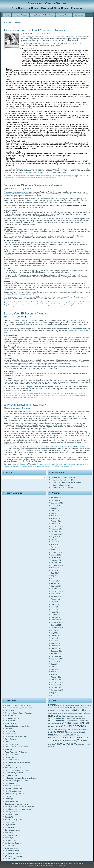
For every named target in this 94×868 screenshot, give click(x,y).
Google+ (41, 173)
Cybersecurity (10, 731)
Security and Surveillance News (16, 804)
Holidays (8, 765)
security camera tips (16, 397)
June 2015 (55, 635)
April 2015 (55, 641)
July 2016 (54, 602)
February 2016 (56, 615)
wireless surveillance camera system (50, 306)
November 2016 (57, 591)
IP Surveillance (36, 396)
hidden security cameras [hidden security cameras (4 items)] (70, 713)
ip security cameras (17, 304)
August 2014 (56, 661)
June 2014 (55, 667)
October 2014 (56, 656)
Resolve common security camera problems (29, 178)
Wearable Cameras (12, 851)
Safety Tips (16, 176)
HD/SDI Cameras (11, 755)
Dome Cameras (11, 739)
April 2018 (55, 547)
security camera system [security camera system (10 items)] (60, 729)
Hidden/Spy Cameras (13, 760)
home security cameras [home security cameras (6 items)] (74, 716)
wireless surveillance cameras (71, 306)
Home (7, 15)
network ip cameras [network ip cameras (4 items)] (73, 721)
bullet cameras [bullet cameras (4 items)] (60, 705)
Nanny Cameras (11, 783)
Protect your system (65, 396)
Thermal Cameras (12, 835)
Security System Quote (76, 864)
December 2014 (57, 651)
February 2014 (56, 677)
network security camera (30, 466)
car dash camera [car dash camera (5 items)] (59, 708)
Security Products (21, 15)
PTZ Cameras (10, 796)
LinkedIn (54, 173)
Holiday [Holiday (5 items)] (80, 713)
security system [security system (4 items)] (61, 735)
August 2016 (56, 599)
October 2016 (56, 594)
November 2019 (57, 498)
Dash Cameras (10, 734)
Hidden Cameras (11, 757)
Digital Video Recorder (50, 864)
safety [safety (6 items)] (57, 723)
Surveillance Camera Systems (47, 3)
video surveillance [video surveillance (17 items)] (66, 744)
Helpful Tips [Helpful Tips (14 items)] (80, 710)
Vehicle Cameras (11, 846)
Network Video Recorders (33, 432)
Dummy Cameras (11, 744)
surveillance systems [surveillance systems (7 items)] (61, 741)
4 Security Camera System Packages (18, 708)
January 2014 (56, 680)
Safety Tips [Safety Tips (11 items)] (66, 723)
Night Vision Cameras (13, 791)
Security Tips (50, 176)
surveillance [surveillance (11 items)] (54, 738)
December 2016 (57, 589)
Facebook (34, 173)
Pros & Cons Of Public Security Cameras (66, 482)
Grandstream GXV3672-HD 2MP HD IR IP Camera (71, 447)
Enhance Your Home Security (62, 488)
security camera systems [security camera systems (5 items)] (80, 730)
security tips (69, 304)
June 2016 (55, 604)
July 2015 (54, 633)
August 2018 (56, 537)
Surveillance (9, 827)
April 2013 (55, 695)
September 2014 (57, 659)
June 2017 (55, 573)
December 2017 (57, 557)
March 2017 (55, 581)
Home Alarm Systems (13, 768)
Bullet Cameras (11, 723)
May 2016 (55, 607)
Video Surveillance (12, 848)
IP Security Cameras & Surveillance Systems (27, 302)
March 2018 (55, 550)
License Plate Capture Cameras (17, 781)
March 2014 (55, 674)
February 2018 (56, 552)
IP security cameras (28, 297)
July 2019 (54, 508)
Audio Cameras (11, 716)
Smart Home (10, 822)
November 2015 (57, 622)
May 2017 (55, 576)
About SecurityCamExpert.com (20, 864)
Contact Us (79, 15)
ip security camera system (69, 464)
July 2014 (54, 664)
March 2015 (55, 643)
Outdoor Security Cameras (15, 794)
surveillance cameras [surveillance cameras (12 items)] (72, 738)
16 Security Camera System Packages (19, 705)
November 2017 (57, 560)
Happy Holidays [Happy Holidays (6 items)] (67, 711)
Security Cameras (40, 176)
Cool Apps (9, 729)
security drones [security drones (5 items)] (74, 732)
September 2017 (57, 565)
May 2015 (55, 638)
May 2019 (55, 513)
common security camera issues (49, 45)
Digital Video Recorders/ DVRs (16, 736)
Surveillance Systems (13, 830)
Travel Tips (9, 838)
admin (48, 34)
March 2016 (55, 612)
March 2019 (55, 519)
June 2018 (55, 542)
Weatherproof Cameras (13, 856)
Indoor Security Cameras (14, 773)
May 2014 (55, 669)
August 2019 (56, 505)
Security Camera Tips (27, 176)
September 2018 (57, 534)
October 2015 (56, 625)
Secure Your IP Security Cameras (26, 313)
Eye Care (8, 749)
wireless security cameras (12, 306)
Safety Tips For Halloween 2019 (63, 480)
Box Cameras (10, 721)
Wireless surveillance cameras (15, 192)
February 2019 (56, 521)
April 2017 (55, 578)
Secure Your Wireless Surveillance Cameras (33, 185)
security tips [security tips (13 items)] (73, 735)
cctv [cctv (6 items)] (66, 708)
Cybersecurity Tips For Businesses (64, 477)
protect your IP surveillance (50, 396)
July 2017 (54, 571)
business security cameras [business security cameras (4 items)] (82, 705)
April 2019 (55, 516)
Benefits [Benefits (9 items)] (52, 705)
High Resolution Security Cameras (17, 762)
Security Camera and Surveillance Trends (20, 807)
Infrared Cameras (11, 775)
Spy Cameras (10, 825)
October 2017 (56, 563)
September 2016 (57, 596)
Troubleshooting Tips (49, 178)
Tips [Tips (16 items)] (80, 740)
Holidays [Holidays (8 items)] (86, 713)
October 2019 (56, 500)
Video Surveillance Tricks (60, 485)
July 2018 (54, 539)
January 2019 (56, 524)
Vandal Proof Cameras (13, 843)
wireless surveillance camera (29, 306)
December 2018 (57, 526)
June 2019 (55, 511)
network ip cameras (30, 304)
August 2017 (56, 568)
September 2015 (57, 628)
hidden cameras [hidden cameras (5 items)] (58, 713)
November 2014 (57, 654)
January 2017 (56, 586)
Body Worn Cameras (13, 718)
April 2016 (55, 609)
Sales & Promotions (12, 801)
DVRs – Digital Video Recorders (17, 747)
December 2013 (57, 682)
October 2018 (56, 531)
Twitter (48, 173)
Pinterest (64, 173)
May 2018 (55, 545)
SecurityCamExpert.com (62, 176)
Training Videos (64, 15)
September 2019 (57, 503)
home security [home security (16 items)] (57, 716)
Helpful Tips (82, 176)
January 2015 (56, 648)
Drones (8, 742)
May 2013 (55, 693)
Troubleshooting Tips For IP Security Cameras (34, 30)
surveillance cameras (30, 397)
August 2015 (56, 630)
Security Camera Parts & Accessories (19, 809)
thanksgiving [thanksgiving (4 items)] (73, 741)
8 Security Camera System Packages (18, 713)
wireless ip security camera (64, 466)
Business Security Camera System (18, 726)
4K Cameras (10, 710)
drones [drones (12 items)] (72, 707)
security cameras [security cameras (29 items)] (73, 726)
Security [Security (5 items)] (74, 723)
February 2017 (56, 583)
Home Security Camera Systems (17, 770)
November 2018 (57, 529)
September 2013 (57, 690)
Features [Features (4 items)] (58, 711)
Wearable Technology (13, 853)
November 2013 (57, 685)
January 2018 (56, 555)
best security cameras (67, 37)
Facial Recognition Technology (16, 752)
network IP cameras (82, 412)
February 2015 (56, 646)
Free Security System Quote (43, 15)
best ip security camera (41, 464)
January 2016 (56, 617)
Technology (9, 833)
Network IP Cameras (47, 302)
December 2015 (57, 620)
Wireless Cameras (83, 302)
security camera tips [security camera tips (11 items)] (58, 732)
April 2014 (55, 672)
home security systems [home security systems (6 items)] (77, 718)
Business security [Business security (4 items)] (69, 705)
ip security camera (78, 394)
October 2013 (56, 687)
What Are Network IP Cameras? (25, 405)
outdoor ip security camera (46, 466)
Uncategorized (10, 840)
